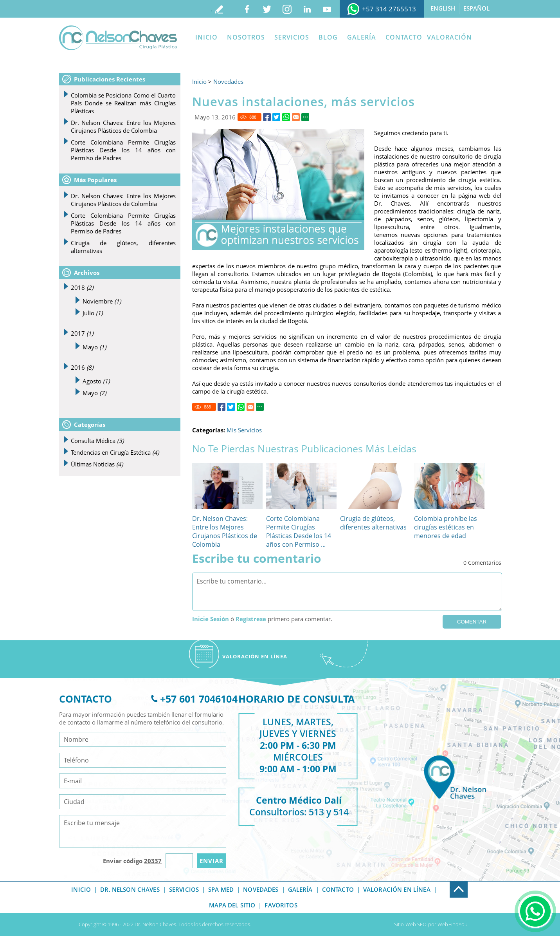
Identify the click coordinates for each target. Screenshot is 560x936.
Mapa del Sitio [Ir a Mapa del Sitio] (232, 905)
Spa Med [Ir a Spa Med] (221, 889)
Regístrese (251, 619)
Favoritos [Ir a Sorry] (281, 905)
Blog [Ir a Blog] (328, 37)
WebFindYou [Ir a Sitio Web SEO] (453, 924)
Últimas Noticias (97, 464)
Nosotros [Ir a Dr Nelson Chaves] (246, 37)
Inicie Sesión (211, 619)
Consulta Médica (97, 441)
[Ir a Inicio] (118, 38)
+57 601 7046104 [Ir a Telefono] (199, 699)
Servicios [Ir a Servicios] (292, 37)
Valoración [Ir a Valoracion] (449, 37)
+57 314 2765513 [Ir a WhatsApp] (389, 9)
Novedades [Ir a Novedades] (228, 81)
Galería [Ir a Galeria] (362, 37)
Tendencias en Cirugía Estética (115, 452)
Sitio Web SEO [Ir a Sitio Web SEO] (411, 924)
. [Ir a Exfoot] (450, 885)
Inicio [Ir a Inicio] (206, 37)
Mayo (94, 347)
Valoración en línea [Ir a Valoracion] (397, 889)
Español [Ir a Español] (476, 8)
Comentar (472, 622)
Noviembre (102, 301)
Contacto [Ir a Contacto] (404, 37)
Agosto (96, 381)
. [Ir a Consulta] (519, 898)
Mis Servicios (244, 430)
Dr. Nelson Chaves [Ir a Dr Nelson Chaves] (130, 889)
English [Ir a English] (443, 8)
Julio (93, 313)
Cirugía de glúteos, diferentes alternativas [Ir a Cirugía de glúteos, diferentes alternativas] (373, 523)
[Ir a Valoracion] (255, 654)
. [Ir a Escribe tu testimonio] (211, 9)
